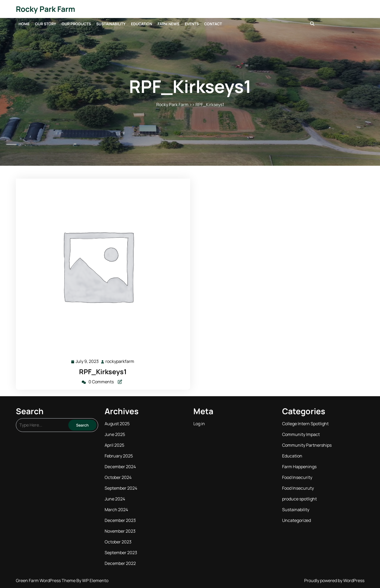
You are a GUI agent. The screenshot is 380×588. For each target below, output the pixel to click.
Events (192, 24)
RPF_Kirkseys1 (103, 372)
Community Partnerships (307, 445)
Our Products (76, 24)
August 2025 (117, 424)
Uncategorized (296, 520)
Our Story (46, 24)
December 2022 (120, 563)
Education (142, 24)
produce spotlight (299, 499)
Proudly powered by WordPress (334, 580)
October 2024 (118, 477)
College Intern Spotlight (305, 424)
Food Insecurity (297, 477)
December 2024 (120, 467)
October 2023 (118, 542)
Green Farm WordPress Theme (46, 580)
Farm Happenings (299, 467)
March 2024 (116, 510)
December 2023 (120, 520)
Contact (213, 24)
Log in (199, 424)
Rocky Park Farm (45, 9)
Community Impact (301, 434)
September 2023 (121, 553)
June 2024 (115, 499)
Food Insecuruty (298, 488)
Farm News (168, 24)
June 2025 (115, 434)
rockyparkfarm (120, 361)
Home (24, 24)
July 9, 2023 (87, 361)
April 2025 (114, 445)
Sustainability (111, 24)
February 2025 (119, 456)
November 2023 (120, 531)
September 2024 (121, 488)
